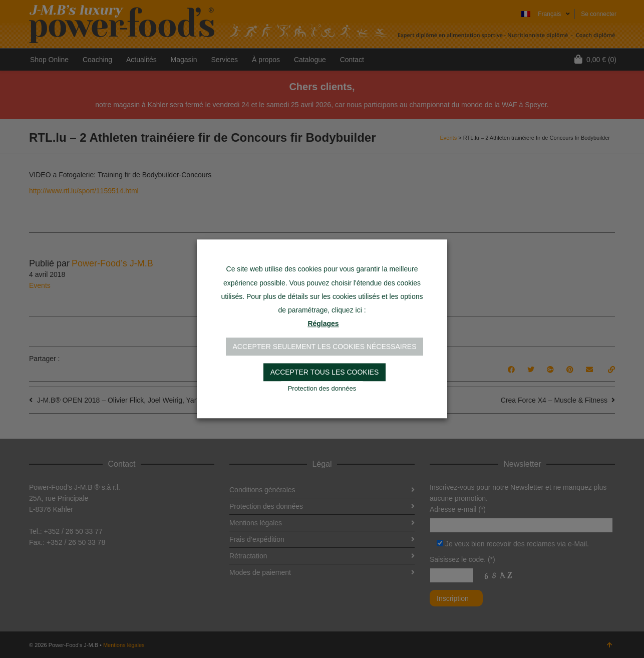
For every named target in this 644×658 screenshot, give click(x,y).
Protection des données (322, 389)
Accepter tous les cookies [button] (325, 373)
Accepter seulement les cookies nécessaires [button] (325, 347)
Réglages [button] (323, 324)
